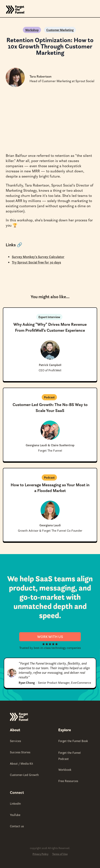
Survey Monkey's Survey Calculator (38, 257)
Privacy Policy (40, 854)
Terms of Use (60, 854)
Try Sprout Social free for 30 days (36, 262)
